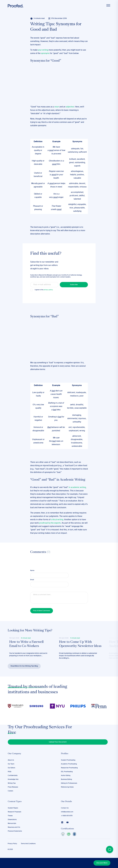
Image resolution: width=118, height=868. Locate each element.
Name (32, 571)
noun (57, 107)
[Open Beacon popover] (110, 849)
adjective (70, 107)
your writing (43, 50)
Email (32, 580)
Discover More (102, 863)
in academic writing (77, 487)
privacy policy (48, 290)
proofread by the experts (50, 523)
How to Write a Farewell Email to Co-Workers (27, 645)
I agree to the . (44, 290)
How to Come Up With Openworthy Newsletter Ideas (77, 646)
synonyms (45, 53)
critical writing (57, 520)
